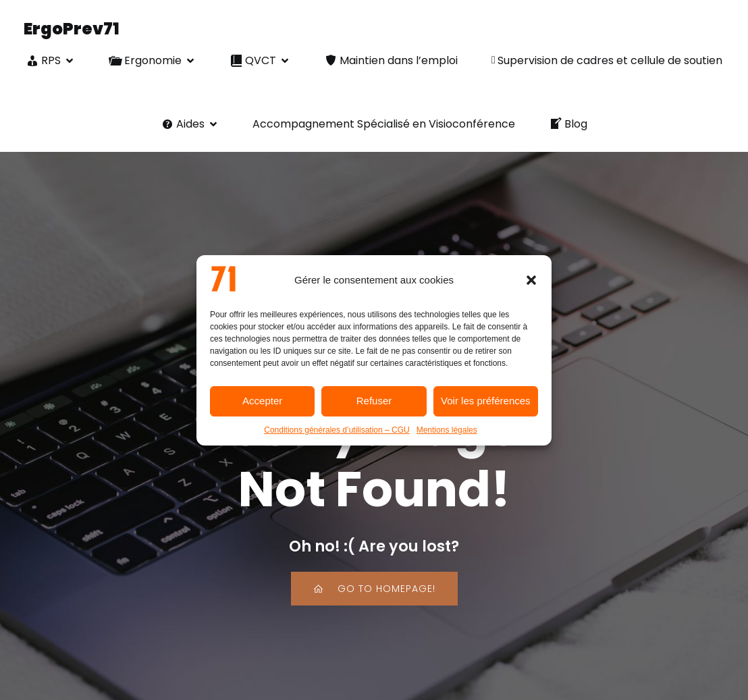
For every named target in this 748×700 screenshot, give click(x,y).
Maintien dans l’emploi (391, 62)
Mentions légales (447, 430)
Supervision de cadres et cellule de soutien (607, 62)
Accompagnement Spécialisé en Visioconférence (384, 125)
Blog (568, 125)
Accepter (262, 401)
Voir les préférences (486, 401)
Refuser (374, 401)
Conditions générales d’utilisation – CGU (337, 430)
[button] (531, 280)
